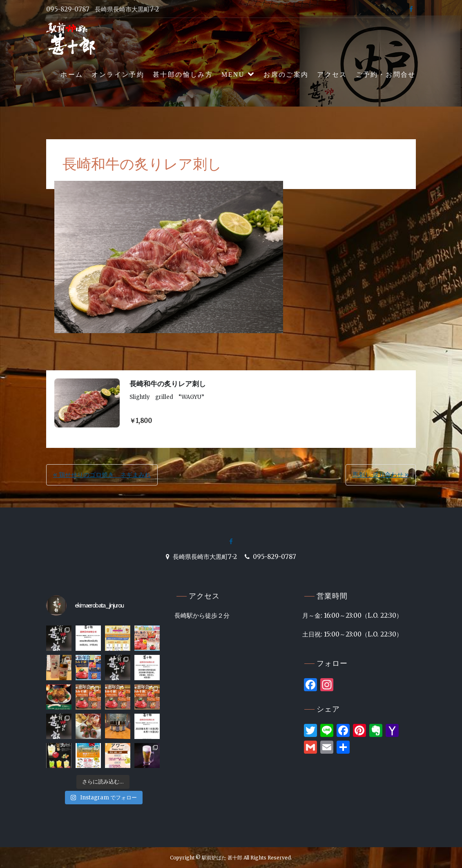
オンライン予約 (118, 75)
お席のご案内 (286, 75)
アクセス (332, 75)
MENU (233, 75)
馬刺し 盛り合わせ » (381, 475)
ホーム (72, 75)
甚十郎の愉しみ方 (183, 75)
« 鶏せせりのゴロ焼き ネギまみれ (102, 475)
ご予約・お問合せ (386, 75)
